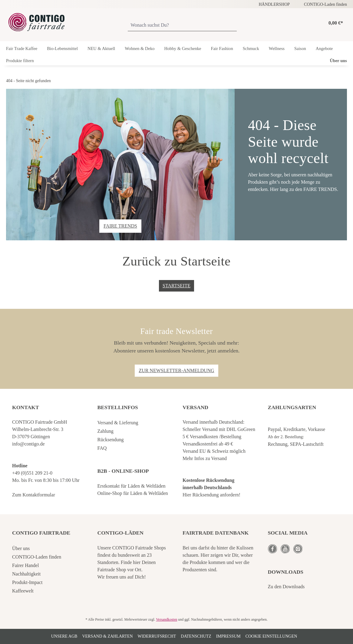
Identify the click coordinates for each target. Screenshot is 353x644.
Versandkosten (167, 619)
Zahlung (106, 431)
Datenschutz (196, 636)
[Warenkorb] (334, 23)
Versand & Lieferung (118, 423)
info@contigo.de (28, 444)
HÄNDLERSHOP (274, 4)
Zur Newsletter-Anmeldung (176, 370)
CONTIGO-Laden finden (325, 4)
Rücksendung (111, 440)
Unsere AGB (64, 636)
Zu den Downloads (286, 587)
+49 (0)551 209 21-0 (32, 473)
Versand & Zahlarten (107, 636)
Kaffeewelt (23, 591)
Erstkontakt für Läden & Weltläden (132, 486)
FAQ (102, 448)
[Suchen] (234, 25)
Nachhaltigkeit (26, 574)
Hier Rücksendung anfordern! (211, 495)
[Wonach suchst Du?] (180, 25)
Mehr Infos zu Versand (205, 458)
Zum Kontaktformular (34, 495)
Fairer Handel (25, 565)
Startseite (176, 286)
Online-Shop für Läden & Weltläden (133, 493)
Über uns (21, 548)
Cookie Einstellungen (271, 636)
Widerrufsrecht (157, 636)
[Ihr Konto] (317, 23)
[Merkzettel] (309, 23)
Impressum (228, 636)
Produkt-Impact (27, 582)
